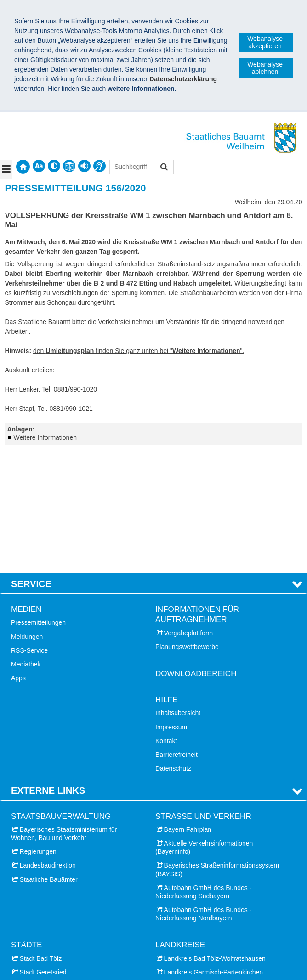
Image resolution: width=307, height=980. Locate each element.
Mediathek (26, 544)
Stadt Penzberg (42, 880)
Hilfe (166, 580)
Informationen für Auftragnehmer (197, 495)
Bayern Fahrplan (188, 709)
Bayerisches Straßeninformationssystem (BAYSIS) (217, 750)
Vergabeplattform (189, 513)
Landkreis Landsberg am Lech (207, 866)
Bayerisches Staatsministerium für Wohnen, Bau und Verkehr (64, 713)
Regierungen (38, 732)
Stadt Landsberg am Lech (57, 866)
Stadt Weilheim (41, 907)
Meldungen (27, 516)
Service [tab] (31, 464)
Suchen (163, 168)
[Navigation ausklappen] (6, 169)
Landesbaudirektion (48, 745)
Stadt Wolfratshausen (51, 922)
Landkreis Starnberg (193, 880)
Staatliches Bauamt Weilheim (64, 946)
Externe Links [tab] (48, 671)
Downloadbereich (196, 554)
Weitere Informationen (45, 437)
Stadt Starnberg (42, 894)
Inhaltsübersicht (178, 593)
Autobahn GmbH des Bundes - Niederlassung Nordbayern (203, 794)
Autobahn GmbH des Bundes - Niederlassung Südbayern (203, 772)
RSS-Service (29, 530)
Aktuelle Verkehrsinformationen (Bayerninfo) (204, 728)
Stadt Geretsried (43, 852)
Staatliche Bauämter (49, 759)
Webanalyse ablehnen (265, 68)
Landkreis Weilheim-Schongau (208, 894)
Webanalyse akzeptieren (265, 42)
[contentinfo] (69, 166)
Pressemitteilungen (38, 503)
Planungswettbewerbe (187, 526)
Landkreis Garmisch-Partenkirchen (214, 852)
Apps (18, 558)
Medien (26, 490)
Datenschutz (173, 649)
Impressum (171, 607)
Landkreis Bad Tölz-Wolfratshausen (215, 838)
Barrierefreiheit (176, 635)
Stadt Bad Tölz (41, 838)
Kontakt (166, 621)
